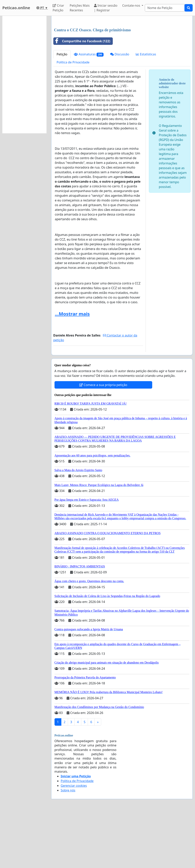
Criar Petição (58, 8)
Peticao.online (16, 8)
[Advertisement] (122, 50)
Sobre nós (68, 845)
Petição (62, 109)
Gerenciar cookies (74, 840)
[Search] (165, 8)
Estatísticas (146, 109)
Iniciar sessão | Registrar (106, 8)
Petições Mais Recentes (80, 8)
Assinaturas (89, 109)
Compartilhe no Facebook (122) (82, 96)
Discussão (120, 109)
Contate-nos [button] (131, 5)
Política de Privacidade (73, 117)
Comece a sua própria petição (103, 440)
